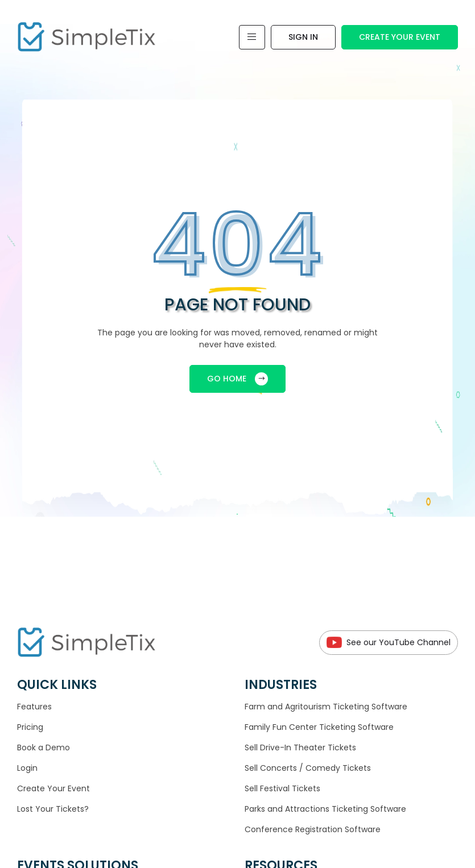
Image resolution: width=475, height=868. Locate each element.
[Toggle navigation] (252, 37)
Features (34, 707)
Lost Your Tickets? (53, 809)
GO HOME (238, 379)
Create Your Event (400, 37)
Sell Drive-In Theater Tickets (300, 747)
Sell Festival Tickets (282, 788)
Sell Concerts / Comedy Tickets (308, 768)
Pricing (30, 727)
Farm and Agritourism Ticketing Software (326, 707)
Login (27, 768)
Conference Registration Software (313, 829)
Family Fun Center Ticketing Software (319, 727)
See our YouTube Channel (389, 643)
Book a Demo (44, 747)
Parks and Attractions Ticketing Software (325, 809)
